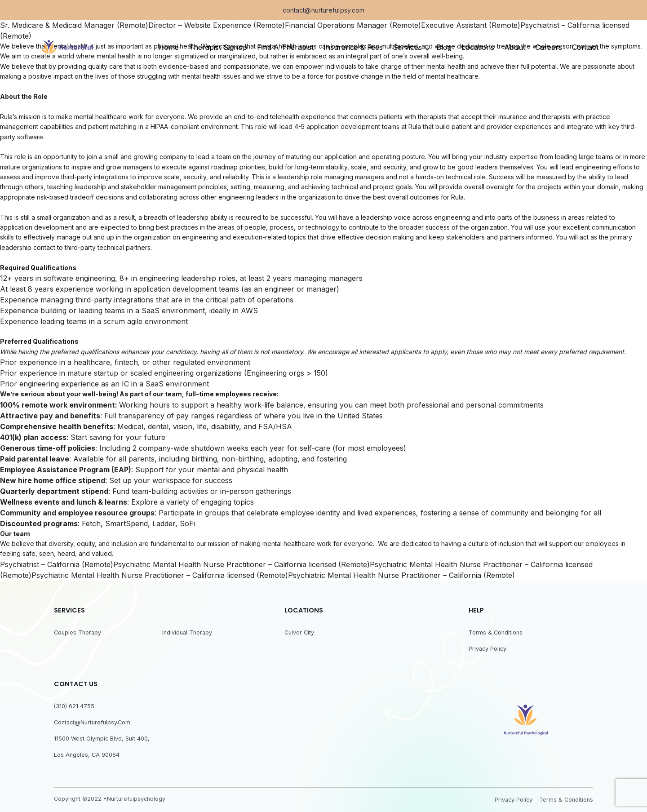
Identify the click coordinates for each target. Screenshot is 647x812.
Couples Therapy (78, 632)
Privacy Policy (487, 649)
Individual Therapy (187, 632)
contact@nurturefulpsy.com (324, 10)
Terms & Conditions (496, 632)
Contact (585, 47)
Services (407, 47)
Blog (444, 47)
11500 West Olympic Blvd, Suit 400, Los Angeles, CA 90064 (102, 747)
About (515, 47)
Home (168, 47)
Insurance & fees (353, 47)
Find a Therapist (285, 47)
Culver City (299, 632)
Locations (478, 47)
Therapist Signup (218, 47)
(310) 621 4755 (74, 706)
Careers (549, 47)
